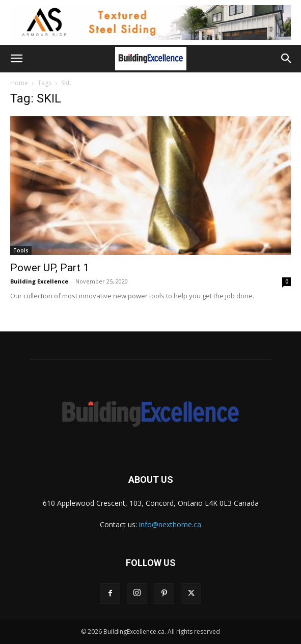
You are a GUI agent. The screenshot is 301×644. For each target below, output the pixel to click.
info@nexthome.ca (170, 524)
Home (19, 83)
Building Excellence (39, 281)
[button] (16, 59)
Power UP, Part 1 (50, 268)
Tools (21, 250)
